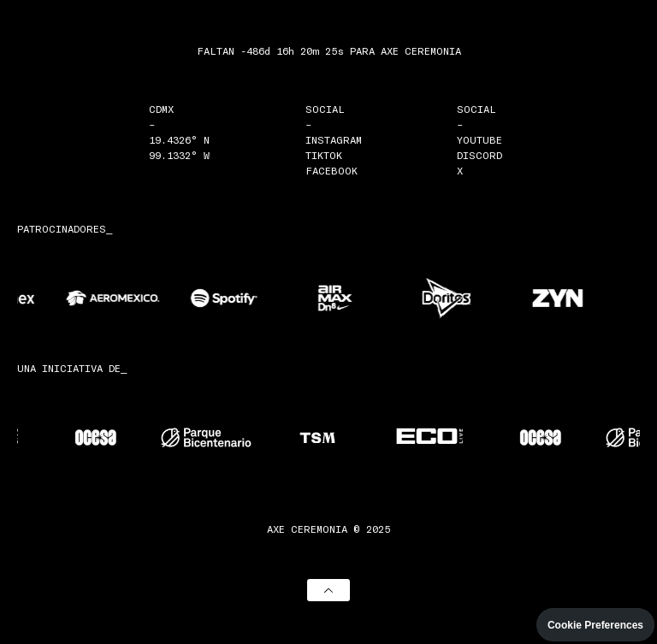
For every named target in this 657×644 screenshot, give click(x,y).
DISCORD (479, 155)
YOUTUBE (479, 139)
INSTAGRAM (334, 139)
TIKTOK (324, 155)
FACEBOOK (331, 170)
